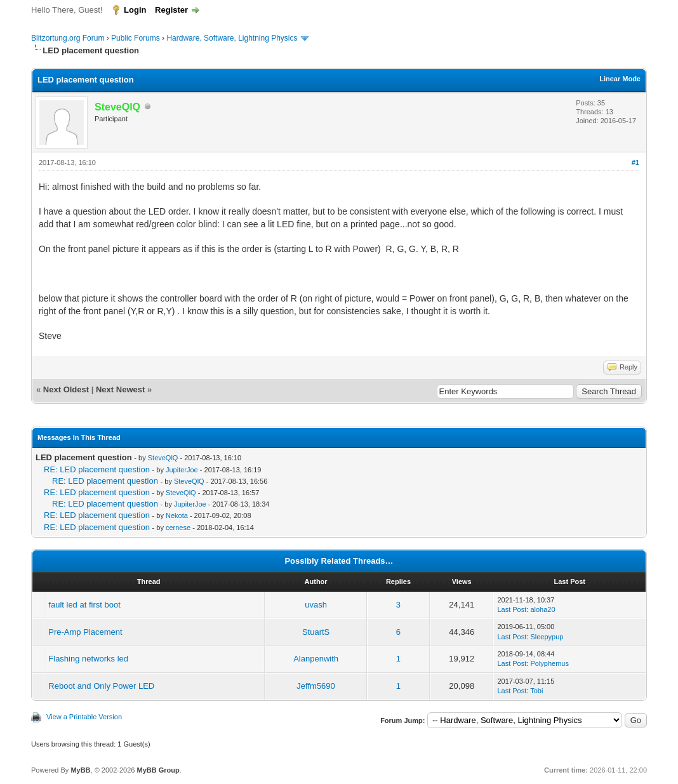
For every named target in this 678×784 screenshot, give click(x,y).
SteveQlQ (163, 458)
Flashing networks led (88, 659)
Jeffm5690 (316, 686)
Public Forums (136, 38)
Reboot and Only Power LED (101, 686)
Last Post (512, 609)
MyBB (80, 770)
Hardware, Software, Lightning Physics (232, 38)
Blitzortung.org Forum (68, 38)
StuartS (316, 632)
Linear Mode (620, 79)
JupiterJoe (182, 470)
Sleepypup (547, 637)
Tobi (536, 691)
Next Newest (120, 389)
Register (171, 10)
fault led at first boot (84, 605)
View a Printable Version (84, 717)
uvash (316, 605)
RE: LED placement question (97, 469)
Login (135, 10)
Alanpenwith (316, 659)
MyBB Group (158, 770)
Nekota (177, 515)
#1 (635, 163)
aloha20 (542, 609)
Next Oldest (66, 389)
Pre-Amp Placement (85, 632)
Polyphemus (549, 663)
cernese (178, 528)
